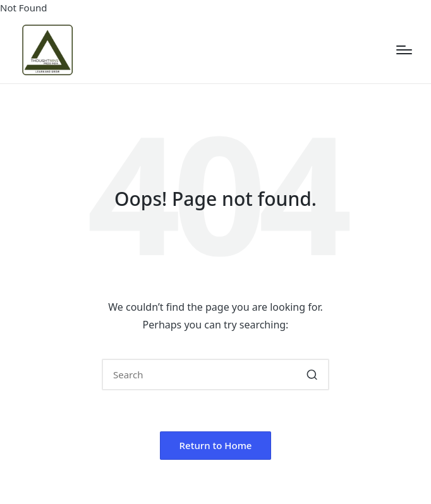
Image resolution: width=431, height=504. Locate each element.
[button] (312, 375)
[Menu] (404, 50)
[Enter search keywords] (215, 375)
